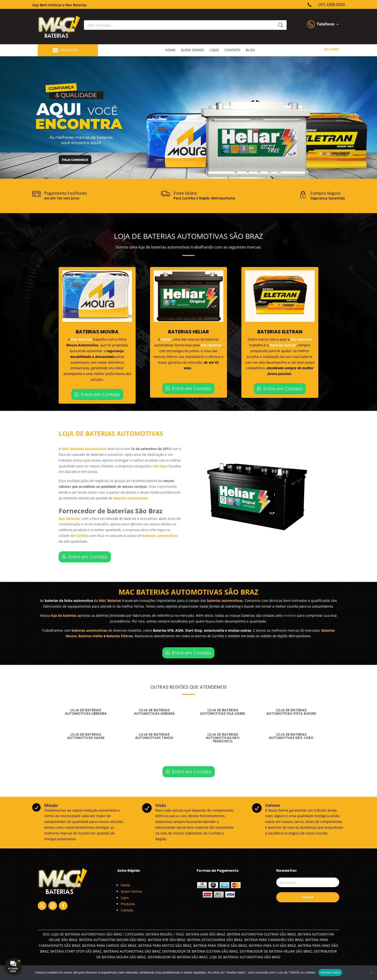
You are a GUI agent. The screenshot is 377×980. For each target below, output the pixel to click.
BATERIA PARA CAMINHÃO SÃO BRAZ (274, 940)
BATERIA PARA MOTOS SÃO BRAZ (165, 945)
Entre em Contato (100, 394)
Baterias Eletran (283, 345)
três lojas (160, 466)
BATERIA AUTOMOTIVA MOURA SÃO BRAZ (113, 940)
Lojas (125, 898)
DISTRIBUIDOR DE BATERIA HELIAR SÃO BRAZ (276, 951)
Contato (127, 910)
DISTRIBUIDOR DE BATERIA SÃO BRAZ (178, 957)
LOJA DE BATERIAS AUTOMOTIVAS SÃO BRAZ (245, 957)
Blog (250, 50)
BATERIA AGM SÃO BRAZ (205, 934)
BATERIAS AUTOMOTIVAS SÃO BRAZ (132, 951)
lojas (214, 50)
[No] (371, 973)
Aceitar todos (330, 972)
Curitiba (82, 536)
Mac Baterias (82, 339)
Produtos (128, 904)
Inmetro (290, 615)
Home (170, 50)
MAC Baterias (110, 601)
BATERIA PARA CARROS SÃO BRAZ (109, 945)
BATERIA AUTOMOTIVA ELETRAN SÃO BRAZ (261, 934)
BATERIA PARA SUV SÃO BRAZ (272, 945)
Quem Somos (131, 891)
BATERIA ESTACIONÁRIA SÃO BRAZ (215, 940)
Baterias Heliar (91, 636)
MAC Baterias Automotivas (84, 449)
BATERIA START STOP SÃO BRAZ (76, 951)
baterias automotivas (130, 498)
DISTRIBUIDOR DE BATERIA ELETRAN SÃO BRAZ (200, 951)
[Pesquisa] (281, 25)
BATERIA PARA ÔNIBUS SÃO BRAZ (220, 945)
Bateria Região (159, 934)
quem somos (192, 50)
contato (232, 50)
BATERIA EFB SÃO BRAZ (167, 940)
